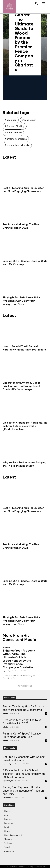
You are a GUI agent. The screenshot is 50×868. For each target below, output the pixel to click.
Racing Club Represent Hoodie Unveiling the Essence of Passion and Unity (23, 791)
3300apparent (8, 798)
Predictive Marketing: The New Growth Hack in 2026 (22, 722)
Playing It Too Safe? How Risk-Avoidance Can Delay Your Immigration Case (21, 301)
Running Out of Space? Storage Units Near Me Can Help (22, 735)
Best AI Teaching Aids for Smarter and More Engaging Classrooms (24, 708)
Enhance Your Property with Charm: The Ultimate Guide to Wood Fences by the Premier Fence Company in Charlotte (19, 659)
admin (5, 713)
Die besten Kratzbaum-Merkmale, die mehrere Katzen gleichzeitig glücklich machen (25, 426)
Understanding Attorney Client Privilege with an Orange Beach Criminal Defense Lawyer (22, 386)
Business (6, 648)
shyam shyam (8, 671)
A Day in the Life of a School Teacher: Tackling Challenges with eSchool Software (24, 774)
